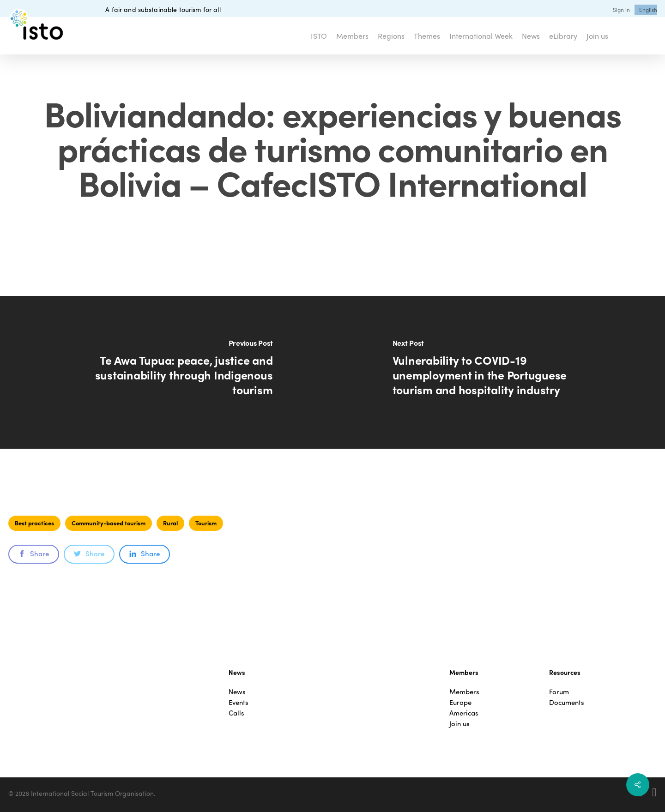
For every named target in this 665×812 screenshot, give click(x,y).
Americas (464, 713)
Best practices (34, 523)
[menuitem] (648, 10)
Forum (559, 692)
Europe (460, 702)
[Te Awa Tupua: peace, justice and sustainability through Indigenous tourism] (166, 372)
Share (34, 553)
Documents (567, 702)
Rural (170, 523)
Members (464, 692)
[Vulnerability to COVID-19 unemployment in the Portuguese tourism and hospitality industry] (499, 372)
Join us (459, 724)
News (237, 692)
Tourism (206, 523)
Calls (236, 713)
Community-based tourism (109, 523)
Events (239, 702)
